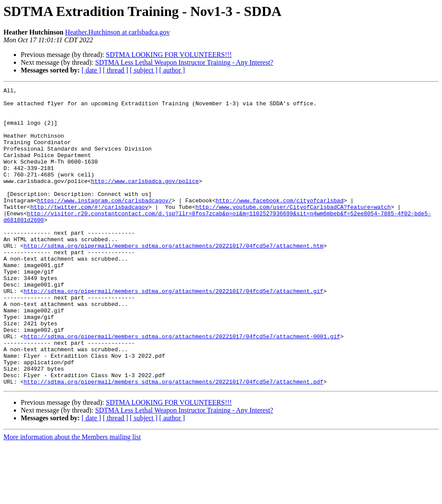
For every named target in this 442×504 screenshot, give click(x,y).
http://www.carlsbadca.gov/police (145, 200)
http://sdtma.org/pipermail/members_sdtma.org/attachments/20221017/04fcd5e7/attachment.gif (174, 332)
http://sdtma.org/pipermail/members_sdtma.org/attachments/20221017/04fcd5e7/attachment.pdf (174, 441)
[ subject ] (144, 70)
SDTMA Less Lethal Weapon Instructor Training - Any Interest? (184, 62)
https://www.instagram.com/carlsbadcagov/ (104, 224)
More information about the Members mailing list (72, 496)
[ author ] (172, 70)
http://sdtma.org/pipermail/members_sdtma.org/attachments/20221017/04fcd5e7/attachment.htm (174, 278)
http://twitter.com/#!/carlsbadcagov (89, 231)
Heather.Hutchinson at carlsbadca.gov (118, 32)
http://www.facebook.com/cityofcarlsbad (279, 224)
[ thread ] (115, 70)
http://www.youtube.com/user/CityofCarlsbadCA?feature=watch (293, 231)
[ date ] (91, 70)
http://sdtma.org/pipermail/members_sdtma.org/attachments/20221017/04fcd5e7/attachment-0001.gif (182, 387)
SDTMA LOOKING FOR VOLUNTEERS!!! (169, 55)
